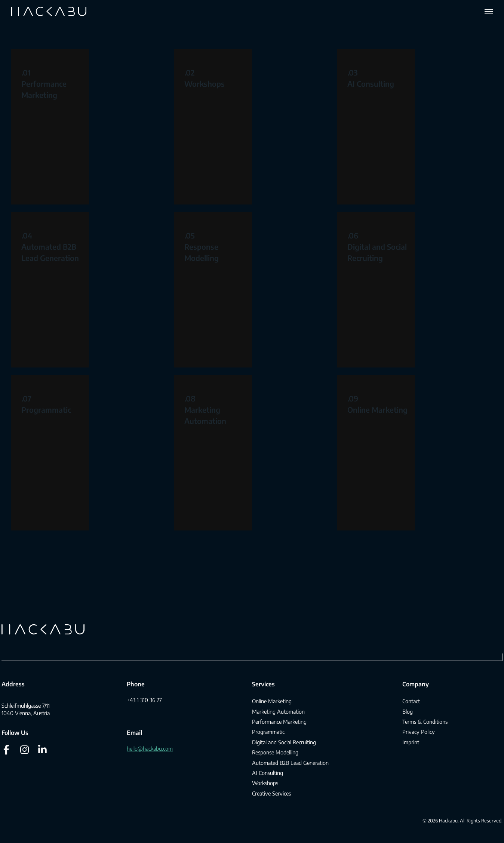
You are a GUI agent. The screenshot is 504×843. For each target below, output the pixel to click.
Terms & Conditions (425, 722)
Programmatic (46, 410)
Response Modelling (275, 752)
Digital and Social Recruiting (284, 742)
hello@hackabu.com (150, 748)
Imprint (411, 742)
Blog (408, 711)
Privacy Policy (419, 732)
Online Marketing (377, 410)
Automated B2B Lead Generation (290, 763)
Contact (411, 701)
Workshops (205, 84)
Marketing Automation (278, 711)
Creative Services (271, 793)
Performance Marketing (279, 722)
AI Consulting (371, 84)
